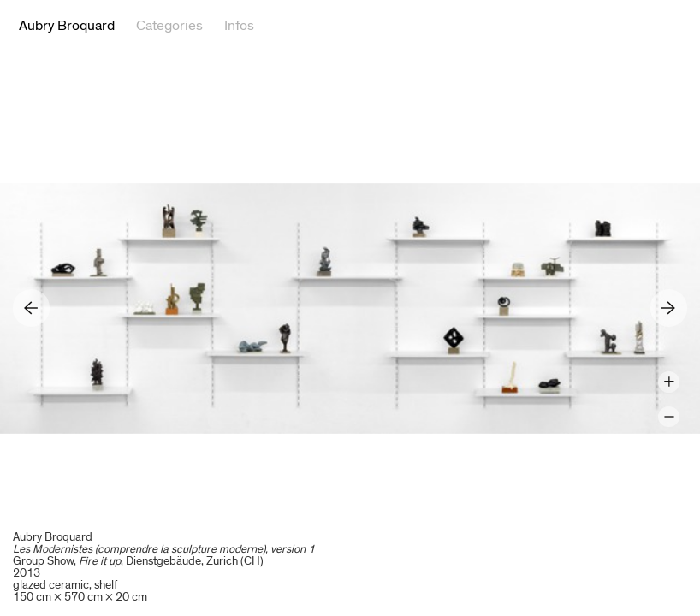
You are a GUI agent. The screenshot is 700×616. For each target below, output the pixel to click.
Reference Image (673, 26)
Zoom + (669, 382)
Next (669, 308)
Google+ (648, 26)
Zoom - (669, 417)
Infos (239, 26)
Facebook (596, 26)
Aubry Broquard (67, 26)
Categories (169, 26)
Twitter (622, 26)
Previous (31, 308)
